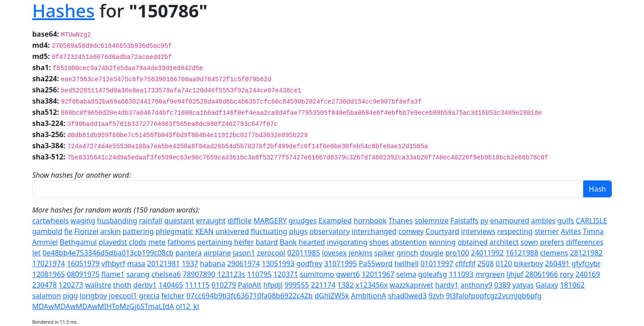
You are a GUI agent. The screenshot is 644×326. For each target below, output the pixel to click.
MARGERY (270, 221)
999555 (297, 285)
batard (267, 242)
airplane (217, 253)
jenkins (360, 253)
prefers (552, 242)
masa (136, 263)
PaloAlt (250, 285)
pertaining (215, 242)
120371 (286, 274)
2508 (486, 263)
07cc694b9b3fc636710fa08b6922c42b (250, 296)
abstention (409, 242)
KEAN (204, 231)
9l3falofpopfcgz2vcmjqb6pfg (494, 296)
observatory (330, 231)
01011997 (437, 263)
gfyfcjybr (586, 263)
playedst (113, 242)
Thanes (401, 221)
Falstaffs (464, 221)
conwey (411, 231)
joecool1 (123, 296)
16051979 (83, 263)
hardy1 (447, 285)
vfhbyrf (113, 263)
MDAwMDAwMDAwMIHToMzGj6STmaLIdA (103, 306)
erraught (211, 221)
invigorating (347, 242)
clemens (554, 253)
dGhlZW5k (332, 296)
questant (179, 221)
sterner (547, 231)
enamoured (510, 221)
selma (406, 274)
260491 (557, 263)
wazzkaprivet (411, 285)
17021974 (49, 263)
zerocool (271, 253)
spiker (385, 253)
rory (567, 274)
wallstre (98, 285)
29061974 (244, 263)
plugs (298, 231)
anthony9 (476, 285)
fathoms (181, 242)
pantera (189, 253)
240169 (588, 274)
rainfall (151, 221)
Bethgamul (78, 242)
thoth (122, 285)
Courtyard (443, 231)
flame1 (113, 274)
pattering (138, 231)
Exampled (335, 221)
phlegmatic (174, 231)
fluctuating (269, 231)
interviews (478, 231)
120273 (71, 285)
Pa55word (375, 263)
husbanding (117, 221)
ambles (544, 221)
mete (157, 242)
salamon (47, 296)
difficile (240, 221)
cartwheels (50, 221)
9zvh (436, 296)
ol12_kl (187, 306)
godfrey (309, 263)
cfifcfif (466, 263)
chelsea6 (166, 274)
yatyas (523, 285)
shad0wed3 (407, 296)
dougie (432, 253)
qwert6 (348, 274)
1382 (345, 285)
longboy (93, 296)
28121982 (586, 253)
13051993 (278, 263)
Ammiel (45, 242)
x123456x (372, 285)
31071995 (341, 263)
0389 (502, 285)
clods (138, 242)
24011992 (487, 253)
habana (213, 263)
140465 (171, 285)
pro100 (457, 253)
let (36, 253)
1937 (190, 263)
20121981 (163, 263)
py (484, 221)
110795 (259, 274)
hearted (312, 242)
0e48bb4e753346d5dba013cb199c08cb (108, 253)
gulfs (566, 221)
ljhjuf (515, 274)
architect (504, 242)
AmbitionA (369, 296)
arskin (110, 231)
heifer (244, 242)
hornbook (370, 221)
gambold (47, 231)
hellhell (407, 263)
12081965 (49, 274)
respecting (515, 231)
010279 (224, 285)
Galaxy (547, 285)
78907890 (199, 274)
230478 (44, 285)
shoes (379, 242)
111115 (197, 285)
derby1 (145, 285)
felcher (173, 296)
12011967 (378, 274)
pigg (70, 296)
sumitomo (317, 274)
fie (68, 231)
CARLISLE (591, 221)
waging (83, 221)
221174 (323, 285)
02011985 (303, 253)
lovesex (334, 253)
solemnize (432, 221)
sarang (138, 274)
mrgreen (490, 274)
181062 (572, 285)
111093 (461, 274)
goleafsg (433, 274)
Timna (593, 231)
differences (585, 242)
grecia (149, 296)
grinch (407, 253)
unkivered (232, 231)
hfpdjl (273, 285)
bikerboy (529, 263)
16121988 (522, 253)
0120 (504, 263)
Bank (288, 242)
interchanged (374, 231)
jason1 (244, 253)
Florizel (86, 231)
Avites (571, 231)
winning (442, 242)
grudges (303, 221)
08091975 (83, 274)
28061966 (541, 274)
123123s (231, 274)
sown (530, 242)
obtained (472, 242)
